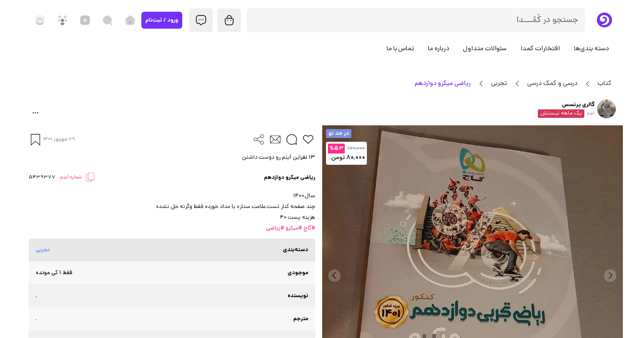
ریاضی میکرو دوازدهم (443, 84)
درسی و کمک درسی (552, 84)
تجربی (499, 84)
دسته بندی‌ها (591, 49)
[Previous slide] (610, 276)
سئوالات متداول (485, 49)
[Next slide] (335, 276)
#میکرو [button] (293, 229)
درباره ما (438, 49)
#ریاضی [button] (275, 229)
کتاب (605, 84)
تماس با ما (400, 49)
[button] (172, 158)
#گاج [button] (309, 229)
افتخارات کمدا (540, 49)
